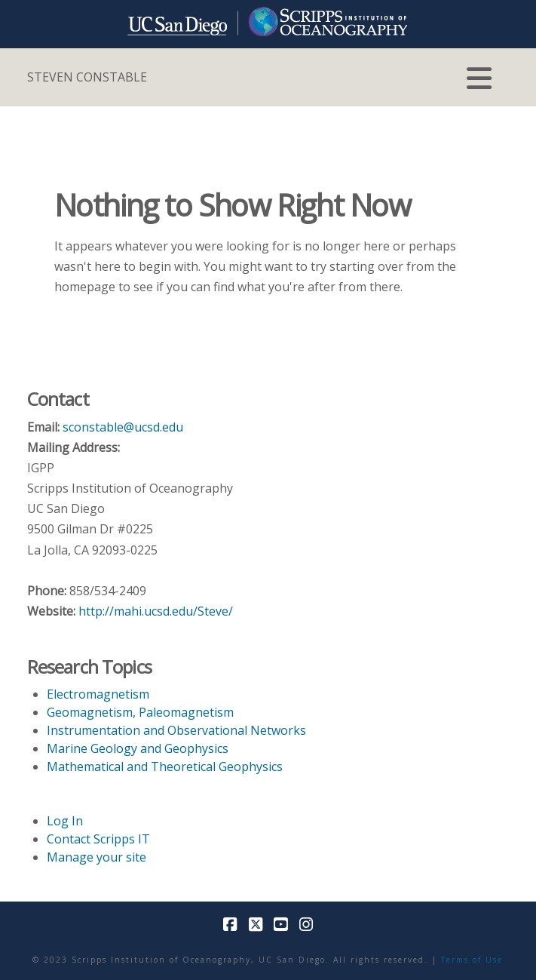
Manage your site (96, 857)
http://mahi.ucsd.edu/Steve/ (156, 611)
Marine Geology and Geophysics (138, 748)
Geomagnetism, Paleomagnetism (140, 712)
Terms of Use (472, 960)
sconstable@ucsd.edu (123, 427)
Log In (65, 821)
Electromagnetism (98, 694)
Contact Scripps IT (98, 839)
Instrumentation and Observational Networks (176, 730)
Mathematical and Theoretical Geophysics (165, 766)
